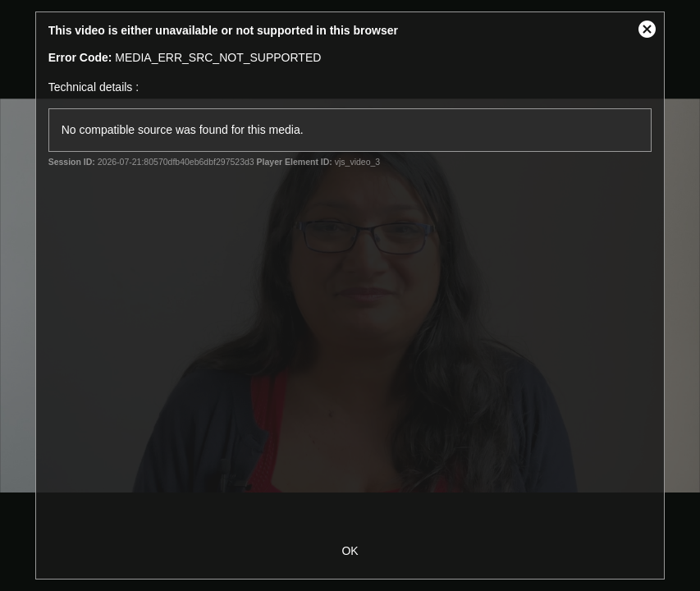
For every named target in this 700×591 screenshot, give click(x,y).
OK (350, 551)
